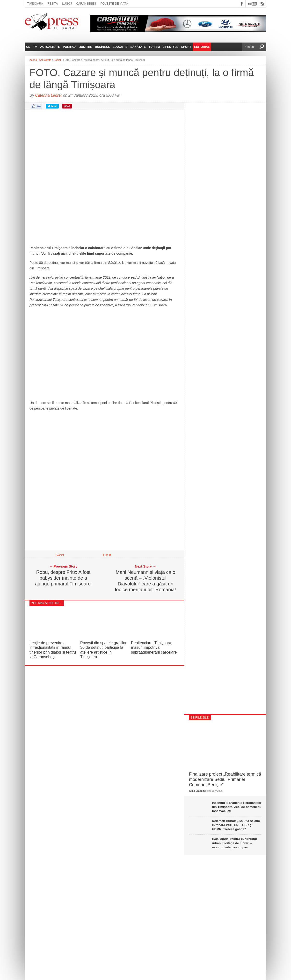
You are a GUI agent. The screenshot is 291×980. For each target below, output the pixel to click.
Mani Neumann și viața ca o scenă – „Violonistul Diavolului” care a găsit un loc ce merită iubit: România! (145, 581)
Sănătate (138, 47)
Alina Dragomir (198, 791)
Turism (154, 47)
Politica (70, 47)
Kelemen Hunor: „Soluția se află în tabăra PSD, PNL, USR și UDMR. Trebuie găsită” (236, 825)
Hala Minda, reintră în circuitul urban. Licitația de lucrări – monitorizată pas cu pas (234, 843)
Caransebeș (86, 4)
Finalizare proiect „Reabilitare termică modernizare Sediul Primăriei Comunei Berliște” (225, 779)
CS (28, 47)
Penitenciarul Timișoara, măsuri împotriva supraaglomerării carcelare (154, 647)
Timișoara (35, 4)
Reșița (53, 4)
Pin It (107, 555)
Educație (120, 47)
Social (57, 60)
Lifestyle (171, 47)
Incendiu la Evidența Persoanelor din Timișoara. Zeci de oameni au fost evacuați (237, 807)
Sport (186, 47)
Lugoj (67, 4)
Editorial (202, 47)
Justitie (86, 47)
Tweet (59, 555)
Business (102, 47)
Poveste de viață (114, 4)
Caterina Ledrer (48, 95)
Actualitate (50, 47)
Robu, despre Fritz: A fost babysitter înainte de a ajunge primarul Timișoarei (63, 578)
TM (35, 47)
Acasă (33, 60)
